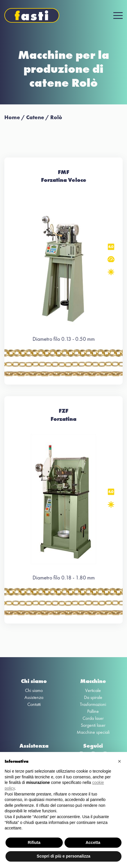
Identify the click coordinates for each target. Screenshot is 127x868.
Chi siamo (34, 690)
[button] (119, 761)
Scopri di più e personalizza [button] (63, 856)
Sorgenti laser (93, 725)
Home (12, 117)
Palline (93, 711)
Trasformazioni (93, 704)
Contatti (34, 704)
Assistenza (34, 697)
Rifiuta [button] (34, 842)
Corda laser (93, 718)
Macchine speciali (93, 732)
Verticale (93, 690)
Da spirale (93, 697)
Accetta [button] (93, 842)
